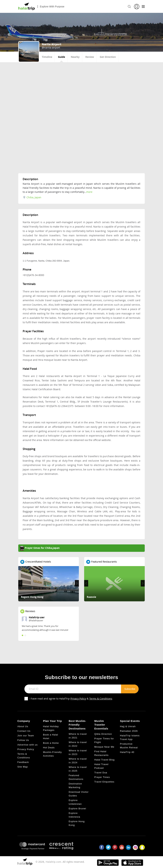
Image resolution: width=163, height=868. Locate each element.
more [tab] (89, 192)
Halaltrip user (37, 617)
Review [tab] (90, 57)
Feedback (23, 762)
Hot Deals (49, 748)
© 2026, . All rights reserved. (60, 862)
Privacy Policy (78, 699)
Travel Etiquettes (104, 782)
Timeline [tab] (47, 57)
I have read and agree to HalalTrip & (71, 699)
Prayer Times (102, 777)
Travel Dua (101, 773)
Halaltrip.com (53, 862)
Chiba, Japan (32, 197)
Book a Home (51, 743)
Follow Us (23, 740)
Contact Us (24, 731)
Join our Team (26, 736)
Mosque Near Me (104, 747)
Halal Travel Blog (104, 760)
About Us (23, 726)
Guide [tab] (61, 57)
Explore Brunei (77, 809)
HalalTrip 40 (127, 752)
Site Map (23, 767)
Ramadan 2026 (129, 731)
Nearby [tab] (75, 57)
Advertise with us (27, 745)
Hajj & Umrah (128, 726)
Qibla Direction (103, 734)
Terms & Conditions (101, 699)
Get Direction (108, 57)
